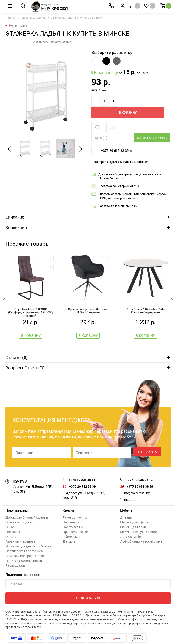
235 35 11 (83, 470)
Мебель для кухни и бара (139, 522)
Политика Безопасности (24, 550)
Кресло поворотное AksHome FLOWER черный (88, 300)
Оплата (11, 527)
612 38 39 (141, 476)
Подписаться (88, 588)
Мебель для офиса (134, 512)
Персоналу (71, 512)
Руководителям (75, 507)
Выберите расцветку (112, 52)
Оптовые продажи (19, 512)
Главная (11, 18)
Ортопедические (75, 522)
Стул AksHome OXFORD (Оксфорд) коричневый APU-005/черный (31, 300)
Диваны (126, 507)
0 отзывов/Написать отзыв (54, 42)
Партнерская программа (24, 541)
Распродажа (15, 555)
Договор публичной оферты (27, 507)
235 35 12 (141, 470)
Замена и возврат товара (25, 546)
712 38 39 (84, 476)
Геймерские (71, 527)
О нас (10, 517)
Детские (69, 531)
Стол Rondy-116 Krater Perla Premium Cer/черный (145, 300)
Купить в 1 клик (152, 126)
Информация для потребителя (29, 536)
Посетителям (73, 517)
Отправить (147, 442)
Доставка (13, 522)
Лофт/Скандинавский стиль (141, 531)
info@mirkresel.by (137, 483)
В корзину (140, 101)
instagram (131, 489)
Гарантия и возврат (20, 531)
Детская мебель (132, 527)
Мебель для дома (33, 18)
